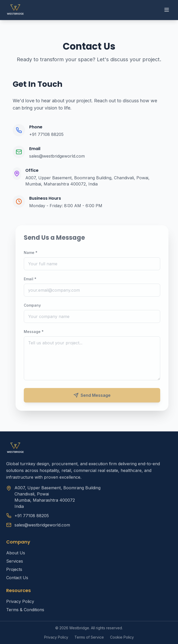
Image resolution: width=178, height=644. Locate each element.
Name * (33, 253)
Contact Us (17, 578)
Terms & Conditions (25, 610)
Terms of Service (89, 637)
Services (15, 561)
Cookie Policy (122, 637)
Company (35, 305)
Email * (33, 279)
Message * (36, 332)
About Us (16, 553)
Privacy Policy (20, 601)
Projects (14, 569)
